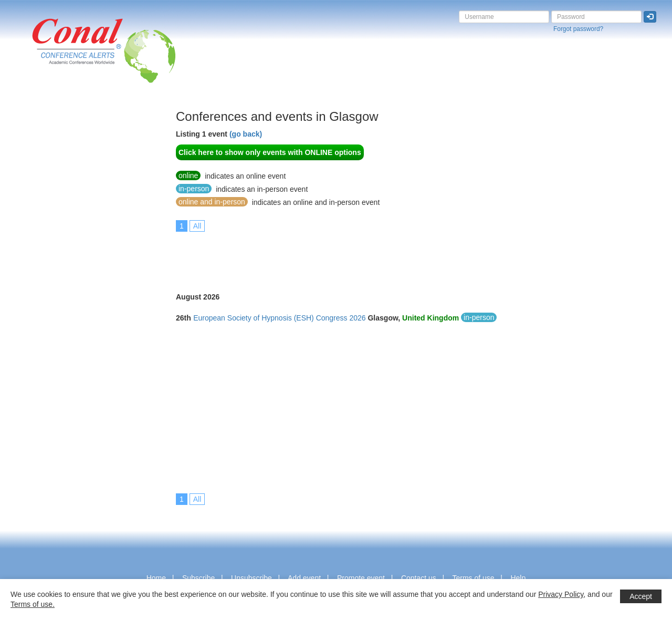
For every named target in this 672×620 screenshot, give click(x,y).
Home (156, 578)
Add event (304, 578)
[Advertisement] (50, 267)
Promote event (361, 578)
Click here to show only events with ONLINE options (270, 152)
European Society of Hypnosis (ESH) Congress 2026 (279, 318)
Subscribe (198, 578)
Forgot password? (578, 29)
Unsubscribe (251, 578)
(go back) (246, 134)
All (197, 226)
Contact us (419, 578)
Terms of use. (33, 604)
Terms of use (473, 578)
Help (518, 578)
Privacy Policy (561, 594)
